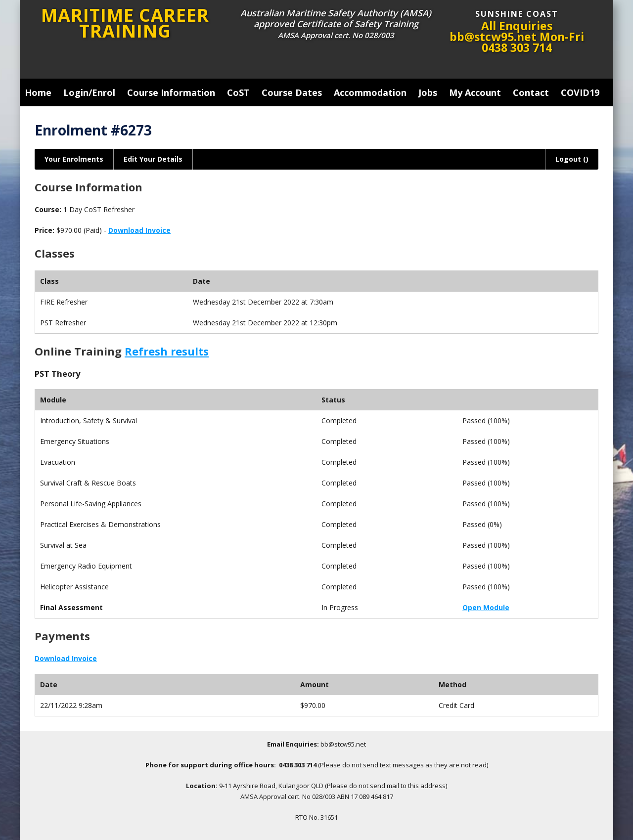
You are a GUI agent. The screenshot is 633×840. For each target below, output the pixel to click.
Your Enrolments (74, 159)
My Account (475, 92)
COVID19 (580, 92)
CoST (238, 92)
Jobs (428, 92)
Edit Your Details (153, 159)
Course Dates (292, 92)
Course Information (171, 92)
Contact (531, 92)
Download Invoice (139, 230)
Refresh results (167, 351)
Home (38, 92)
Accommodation (370, 92)
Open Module (486, 607)
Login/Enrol (89, 92)
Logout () (572, 159)
